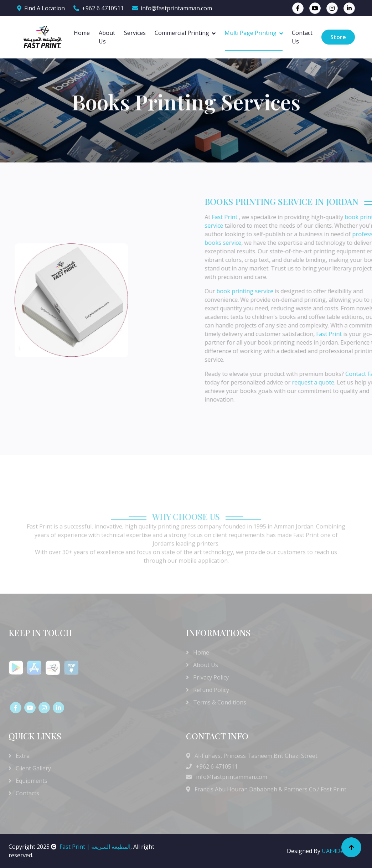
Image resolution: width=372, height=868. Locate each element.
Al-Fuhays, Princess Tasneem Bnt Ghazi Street (256, 756)
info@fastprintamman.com (172, 8)
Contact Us (302, 37)
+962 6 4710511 (99, 8)
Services (135, 33)
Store (338, 37)
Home (82, 33)
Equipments (28, 781)
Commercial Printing (182, 33)
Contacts (24, 793)
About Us (107, 37)
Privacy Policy (207, 677)
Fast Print (271, 217)
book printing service (291, 291)
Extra (19, 756)
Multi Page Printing (250, 33)
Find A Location (41, 8)
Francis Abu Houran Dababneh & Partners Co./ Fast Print (270, 789)
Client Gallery (30, 768)
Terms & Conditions (216, 702)
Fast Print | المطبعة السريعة (91, 847)
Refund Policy (208, 690)
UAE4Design (338, 851)
